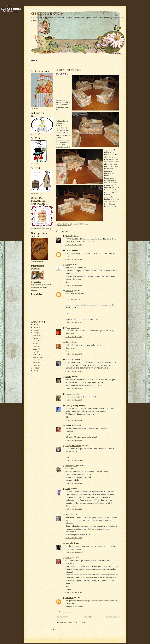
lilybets (68, 250)
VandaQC (70, 425)
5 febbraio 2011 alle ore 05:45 (74, 460)
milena (37, 282)
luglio (35, 352)
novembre (36, 362)
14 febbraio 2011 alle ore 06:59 (74, 607)
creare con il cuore (47, 13)
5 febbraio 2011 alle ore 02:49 (74, 420)
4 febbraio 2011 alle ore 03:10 (74, 245)
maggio (36, 346)
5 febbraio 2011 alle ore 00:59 (74, 400)
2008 (35, 325)
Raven (68, 543)
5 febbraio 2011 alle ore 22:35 (74, 509)
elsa (67, 342)
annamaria (70, 359)
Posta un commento (64, 612)
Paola (68, 514)
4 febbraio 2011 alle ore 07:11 (74, 337)
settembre (36, 357)
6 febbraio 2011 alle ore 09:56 (74, 538)
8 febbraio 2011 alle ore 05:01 (74, 592)
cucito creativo (67, 226)
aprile (35, 344)
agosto (35, 354)
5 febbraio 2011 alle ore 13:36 (74, 483)
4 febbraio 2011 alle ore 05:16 (74, 322)
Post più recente (62, 617)
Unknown (69, 291)
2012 (35, 368)
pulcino (68, 558)
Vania (68, 328)
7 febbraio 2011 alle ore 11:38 (74, 552)
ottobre (35, 360)
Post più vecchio (113, 617)
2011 (35, 333)
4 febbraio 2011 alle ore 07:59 (74, 354)
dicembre (36, 365)
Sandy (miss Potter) (73, 446)
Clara (68, 489)
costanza (69, 394)
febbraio (36, 338)
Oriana (68, 377)
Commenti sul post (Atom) (74, 622)
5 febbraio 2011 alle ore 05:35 (74, 440)
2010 (35, 330)
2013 (35, 371)
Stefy (68, 265)
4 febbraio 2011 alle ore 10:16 (74, 389)
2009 (35, 327)
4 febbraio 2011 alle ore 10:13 (74, 371)
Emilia (68, 236)
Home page (87, 617)
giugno (35, 349)
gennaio (36, 335)
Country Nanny (72, 405)
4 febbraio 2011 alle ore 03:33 (74, 259)
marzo (35, 341)
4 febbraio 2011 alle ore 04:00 (74, 285)
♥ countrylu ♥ (71, 466)
